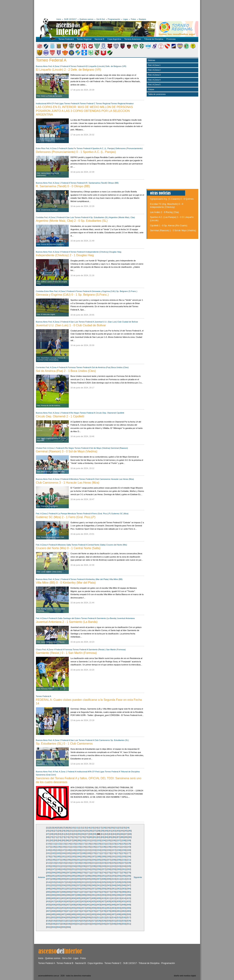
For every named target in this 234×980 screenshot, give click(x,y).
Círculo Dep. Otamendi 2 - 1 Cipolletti (60, 416)
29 (63, 831)
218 (78, 863)
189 (104, 856)
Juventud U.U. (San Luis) (106, 322)
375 (98, 892)
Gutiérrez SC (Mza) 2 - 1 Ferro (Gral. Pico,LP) (66, 517)
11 (77, 828)
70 (52, 837)
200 (74, 860)
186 (88, 856)
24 (128, 828)
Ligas (125, 19)
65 (118, 834)
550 (124, 924)
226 (119, 863)
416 (48, 901)
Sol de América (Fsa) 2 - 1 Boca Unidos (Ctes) (66, 371)
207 (109, 860)
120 (98, 844)
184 (78, 856)
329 (124, 882)
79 (87, 837)
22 (120, 828)
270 (84, 873)
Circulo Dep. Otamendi (106, 413)
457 (84, 908)
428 (109, 901)
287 (84, 876)
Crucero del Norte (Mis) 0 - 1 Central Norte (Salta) (68, 548)
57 (87, 834)
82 (99, 837)
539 (68, 924)
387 (74, 895)
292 (109, 876)
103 (98, 840)
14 (88, 828)
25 (48, 831)
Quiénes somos (86, 19)
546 (104, 924)
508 (84, 917)
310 (114, 879)
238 (94, 866)
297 (48, 879)
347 (129, 885)
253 (84, 869)
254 (88, 869)
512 (104, 917)
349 (53, 889)
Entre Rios (41, 148)
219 (84, 863)
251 (74, 869)
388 (78, 895)
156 (109, 850)
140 (114, 847)
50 (59, 834)
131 (68, 847)
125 (124, 844)
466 (129, 908)
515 (119, 917)
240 (104, 866)
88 (122, 837)
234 (74, 866)
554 (58, 927)
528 (98, 921)
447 (119, 905)
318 (68, 882)
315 (53, 882)
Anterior (42, 877)
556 (68, 927)
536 (53, 924)
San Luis (70, 217)
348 (48, 889)
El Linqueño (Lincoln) (95, 66)
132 (74, 847)
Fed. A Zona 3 (54, 66)
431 (124, 901)
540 (74, 924)
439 (78, 905)
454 (68, 908)
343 (109, 885)
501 (48, 917)
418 (58, 901)
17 (100, 828)
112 (58, 844)
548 (114, 924)
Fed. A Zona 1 (54, 183)
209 (119, 860)
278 (124, 873)
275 (109, 873)
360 (109, 889)
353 (74, 889)
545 (98, 924)
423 (84, 901)
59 (95, 834)
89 (126, 837)
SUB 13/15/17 (70, 19)
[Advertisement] (89, 8)
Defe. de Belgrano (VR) (116, 66)
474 (84, 911)
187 (94, 856)
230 (53, 866)
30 (67, 831)
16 (96, 828)
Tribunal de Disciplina (154, 39)
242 (114, 866)
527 (94, 921)
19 (108, 828)
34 (83, 831)
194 (129, 856)
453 (63, 908)
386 (68, 895)
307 (98, 879)
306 (94, 879)
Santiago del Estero (72, 618)
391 (94, 895)
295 (124, 876)
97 (71, 840)
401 (58, 898)
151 (84, 850)
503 (58, 917)
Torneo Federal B (65, 963)
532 (119, 921)
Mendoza (75, 479)
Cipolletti (120, 413)
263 (48, 873)
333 (58, 885)
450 (48, 908)
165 (68, 853)
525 (84, 921)
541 (78, 924)
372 (84, 892)
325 (104, 882)
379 (119, 892)
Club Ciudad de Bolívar (128, 322)
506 (74, 917)
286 (78, 876)
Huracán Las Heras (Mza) (122, 479)
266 (63, 873)
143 (129, 847)
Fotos (133, 19)
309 (109, 879)
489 (74, 914)
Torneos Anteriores (133, 39)
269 (78, 873)
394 (109, 895)
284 (68, 876)
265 (58, 873)
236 (84, 866)
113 (63, 844)
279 (129, 873)
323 (94, 882)
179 (53, 856)
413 (119, 898)
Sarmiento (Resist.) (97, 650)
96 (67, 840)
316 (58, 882)
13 (85, 828)
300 (63, 879)
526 (88, 921)
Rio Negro (75, 413)
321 (84, 882)
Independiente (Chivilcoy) (97, 252)
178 (48, 856)
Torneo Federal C (88, 103)
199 (68, 860)
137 (98, 847)
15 (92, 828)
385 (63, 895)
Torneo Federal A (66, 39)
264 (53, 873)
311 (119, 879)
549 (119, 924)
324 (98, 882)
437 (68, 905)
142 (124, 847)
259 (114, 869)
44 (122, 831)
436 (63, 905)
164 (63, 853)
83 (103, 837)
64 (114, 834)
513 (109, 917)
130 (63, 847)
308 (104, 879)
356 (88, 889)
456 (78, 908)
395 (114, 895)
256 (98, 869)
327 (114, 882)
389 (84, 895)
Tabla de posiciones (157, 94)
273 (98, 873)
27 (56, 831)
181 (63, 856)
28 (59, 831)
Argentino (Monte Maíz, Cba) (122, 217)
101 (88, 840)
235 (78, 866)
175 (119, 853)
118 (88, 844)
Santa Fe (72, 148)
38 (99, 831)
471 (68, 911)
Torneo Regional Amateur (122, 103)
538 (63, 924)
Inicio (59, 19)
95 (63, 840)
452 (58, 908)
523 (74, 921)
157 (114, 850)
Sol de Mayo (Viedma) (100, 448)
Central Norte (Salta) (96, 545)
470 (63, 911)
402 (63, 898)
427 (104, 901)
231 (58, 866)
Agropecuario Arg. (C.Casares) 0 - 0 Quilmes (172, 199)
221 (94, 863)
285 (74, 876)
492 (88, 914)
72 (59, 837)
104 (104, 840)
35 (87, 831)
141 (119, 847)
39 (103, 831)
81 (95, 837)
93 (56, 840)
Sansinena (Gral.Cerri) (46, 775)
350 (58, 889)
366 (53, 892)
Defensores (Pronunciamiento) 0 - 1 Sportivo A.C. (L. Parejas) (76, 152)
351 (63, 889)
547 (109, 924)
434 (53, 905)
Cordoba (40, 217)
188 (98, 856)
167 (78, 853)
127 (48, 847)
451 (53, 908)
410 (104, 898)
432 (129, 901)
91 (48, 840)
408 (94, 898)
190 (109, 856)
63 (110, 834)
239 (98, 866)
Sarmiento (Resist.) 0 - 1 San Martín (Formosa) (66, 653)
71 (56, 837)
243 (119, 866)
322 (88, 882)
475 (88, 911)
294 (119, 876)
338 (84, 885)
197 (58, 860)
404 (74, 898)
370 (74, 892)
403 (68, 898)
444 (104, 905)
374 (94, 892)
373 (88, 892)
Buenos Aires (42, 66)
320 (78, 882)
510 (94, 917)
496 (109, 914)
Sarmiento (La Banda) (107, 618)
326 (109, 882)
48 (52, 834)
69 (48, 837)
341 (98, 885)
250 (68, 869)
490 (78, 914)
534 (129, 921)
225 (114, 863)
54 (75, 834)
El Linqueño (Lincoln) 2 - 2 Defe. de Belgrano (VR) (69, 70)
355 (84, 889)
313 (129, 879)
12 (81, 828)
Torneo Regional (84, 39)
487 (63, 914)
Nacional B (99, 39)
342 (104, 885)
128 (53, 847)
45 (126, 831)
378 (114, 892)
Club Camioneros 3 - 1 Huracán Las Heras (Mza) (68, 483)
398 (129, 895)
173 (109, 853)
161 (48, 853)
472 (74, 911)
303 (78, 879)
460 (98, 908)
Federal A (65, 66)
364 (129, 889)
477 (98, 911)
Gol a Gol (67, 958)
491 (84, 914)
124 (119, 844)
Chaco (39, 650)
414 (124, 898)
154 (98, 850)
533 (124, 921)
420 (68, 901)
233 (68, 866)
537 (58, 924)
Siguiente (138, 877)
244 (124, 866)
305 (88, 879)
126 (129, 844)
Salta (69, 545)
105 (109, 840)
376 (104, 892)
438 (74, 905)
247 (53, 869)
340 (94, 885)
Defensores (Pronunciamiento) (129, 148)
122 (109, 844)
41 (110, 831)
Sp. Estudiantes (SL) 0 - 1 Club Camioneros (64, 744)
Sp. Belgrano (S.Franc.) (127, 291)
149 (74, 850)
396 (119, 895)
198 (63, 860)
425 (94, 901)
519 (53, 921)
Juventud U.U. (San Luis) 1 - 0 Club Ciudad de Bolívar (71, 325)
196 (53, 860)
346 (124, 885)
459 (94, 908)
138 (104, 847)
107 (119, 840)
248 (58, 869)
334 (63, 885)
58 (91, 834)
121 (104, 844)
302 (74, 879)
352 (68, 889)
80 (91, 837)
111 (53, 844)
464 (119, 908)
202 (84, 860)
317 (63, 882)
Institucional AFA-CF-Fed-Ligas (50, 103)
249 (63, 869)
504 (63, 917)
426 (98, 901)
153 (94, 850)
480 (114, 911)
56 (83, 834)
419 (63, 901)
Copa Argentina (114, 39)
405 (78, 898)
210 (124, 860)
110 (48, 844)
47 (48, 834)
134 (84, 847)
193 (124, 856)
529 (104, 921)
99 (79, 840)
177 (129, 853)
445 (109, 905)
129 (58, 847)
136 (94, 847)
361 (114, 889)
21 (116, 828)
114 (68, 844)
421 (74, 901)
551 (129, 924)
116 (78, 844)
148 (68, 850)
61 (103, 834)
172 (104, 853)
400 (53, 898)
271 (88, 873)
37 (95, 831)
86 (114, 837)
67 (126, 834)
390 (88, 895)
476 (94, 911)
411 (109, 898)
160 (129, 850)
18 (104, 828)
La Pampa (63, 514)
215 (63, 863)
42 (114, 831)
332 (53, 885)
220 (88, 863)
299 (58, 879)
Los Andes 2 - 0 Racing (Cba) (164, 212)
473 (78, 911)
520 (58, 921)
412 (114, 898)
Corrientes (41, 367)
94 (59, 840)
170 (94, 853)
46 (130, 831)
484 (48, 914)
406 (84, 898)
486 (58, 914)
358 (98, 889)
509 (88, 917)
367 (58, 892)
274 (104, 873)
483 (129, 911)
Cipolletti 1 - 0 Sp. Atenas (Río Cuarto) (169, 226)
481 (119, 911)
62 (106, 834)
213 (53, 863)
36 (91, 831)
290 (98, 876)
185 (84, 856)
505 (68, 917)
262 (129, 869)
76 (75, 837)
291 (104, 876)
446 (114, 905)
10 (73, 828)
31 (71, 831)
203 (88, 860)
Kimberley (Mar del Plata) (97, 579)
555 (63, 927)
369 (68, 892)
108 (124, 840)
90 (130, 837)
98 (75, 840)
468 (53, 911)
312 (124, 879)
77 (79, 837)
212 (48, 863)
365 (48, 892)
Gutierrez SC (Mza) (120, 514)
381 (129, 892)
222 (98, 863)
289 (94, 876)
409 (98, 898)
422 (78, 901)
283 (63, 876)
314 (48, 882)
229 (48, 866)
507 (78, 917)
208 (114, 860)
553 (53, 927)
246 (48, 869)
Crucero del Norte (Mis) (117, 545)
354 (78, 889)
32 (75, 831)
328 (119, 882)
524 (78, 921)
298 (53, 879)
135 (88, 847)
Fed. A (51, 772)
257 (104, 869)
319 (74, 882)
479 (109, 911)
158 (119, 850)
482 (124, 911)
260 (119, 869)
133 (78, 847)
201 (78, 860)
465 (124, 908)
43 (118, 831)
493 (94, 914)
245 (129, 866)
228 (129, 863)
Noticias (152, 60)
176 (124, 853)
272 (94, 873)
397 (124, 895)
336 (74, 885)
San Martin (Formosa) (116, 650)
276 (114, 873)
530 (109, 921)
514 (114, 917)
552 (48, 927)
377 (109, 892)
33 (79, 831)
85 (110, 837)
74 (67, 837)
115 (74, 844)
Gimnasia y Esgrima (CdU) (104, 291)
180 (58, 856)
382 (48, 895)
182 (68, 856)
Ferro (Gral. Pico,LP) (101, 514)
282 (58, 876)
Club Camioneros (103, 479)
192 (119, 856)
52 (67, 834)
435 (58, 905)
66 (122, 834)
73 (63, 837)
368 (63, 892)
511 (98, 917)
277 (119, 873)
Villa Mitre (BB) (116, 579)
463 (114, 908)
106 (114, 840)
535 (48, 924)
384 (58, 895)
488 (68, 914)
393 (104, 895)
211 (129, 860)
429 (114, 901)
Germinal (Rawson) (119, 448)
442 (94, 905)
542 (84, 924)
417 (53, 901)
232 (63, 866)
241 (109, 866)
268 (74, 873)
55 (79, 834)
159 (124, 850)
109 (129, 840)
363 (124, 889)
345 (119, 885)
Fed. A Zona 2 (50, 217)
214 (58, 863)
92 (52, 840)
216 (68, 863)
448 (124, 905)
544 (94, 924)
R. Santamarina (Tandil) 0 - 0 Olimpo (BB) (63, 186)
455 (74, 908)
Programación (114, 19)
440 (84, 905)
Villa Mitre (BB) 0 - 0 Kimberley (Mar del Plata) (66, 583)
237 (88, 866)
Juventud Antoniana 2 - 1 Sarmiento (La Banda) (67, 622)
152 (88, 850)
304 (84, 879)
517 (129, 917)
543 (88, 924)
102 (94, 840)
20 (112, 828)
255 (94, 869)
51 (63, 834)
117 (84, 844)
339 (88, 885)
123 (114, 844)
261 (124, 869)
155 (104, 850)
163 (58, 853)
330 (129, 882)
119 (94, 844)
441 (88, 905)
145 (53, 850)
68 (130, 834)
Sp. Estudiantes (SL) (99, 217)
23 (124, 828)
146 (58, 850)
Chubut (39, 448)
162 (53, 853)
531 (114, 921)
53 (71, 834)
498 (119, 914)
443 (98, 905)
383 (53, 895)
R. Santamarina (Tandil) (97, 183)
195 (48, 860)
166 (74, 853)
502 (53, 917)
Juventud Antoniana (126, 618)
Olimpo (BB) (113, 183)
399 (48, 898)
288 (88, 876)
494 (98, 914)
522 (68, 921)
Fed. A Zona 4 (52, 367)
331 (48, 885)
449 (129, 905)
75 (71, 837)
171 (98, 853)
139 (109, 847)
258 (109, 869)
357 (94, 889)
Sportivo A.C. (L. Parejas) (104, 148)
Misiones (62, 545)
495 (104, 914)
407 (88, 898)
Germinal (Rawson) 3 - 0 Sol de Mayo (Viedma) (67, 451)
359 (104, 889)
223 (104, 863)
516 (124, 917)
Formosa (72, 367)
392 (98, 895)
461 (104, 908)
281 (53, 876)
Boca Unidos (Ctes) (120, 367)
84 (106, 837)
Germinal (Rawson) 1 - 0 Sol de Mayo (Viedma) (173, 230)
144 (48, 850)
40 (106, 831)
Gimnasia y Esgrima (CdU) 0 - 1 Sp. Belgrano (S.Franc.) (72, 295)
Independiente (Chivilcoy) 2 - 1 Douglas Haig (65, 255)
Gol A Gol (100, 19)
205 (98, 860)
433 (48, 905)
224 (109, 863)
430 (119, 901)
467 (48, 911)
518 (48, 921)
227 (124, 863)
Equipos (142, 19)
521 (63, 921)
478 (104, 911)
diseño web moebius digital (185, 976)
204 (94, 860)
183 (74, 856)
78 (83, 837)
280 (48, 876)
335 (68, 885)
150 (78, 850)
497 (114, 914)
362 (119, 889)
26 (52, 831)
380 (124, 892)
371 (78, 892)
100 (84, 840)
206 (104, 860)
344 (114, 885)
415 (129, 898)
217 (74, 863)
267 (68, 873)
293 (114, 876)
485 (53, 914)
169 (88, 853)
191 (114, 856)
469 (58, 911)
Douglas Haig (115, 252)
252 (78, 869)
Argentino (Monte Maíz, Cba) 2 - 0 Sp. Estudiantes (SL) (72, 221)
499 (124, 914)
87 (118, 837)
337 (78, 885)
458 (88, 908)
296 (129, 876)
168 (84, 853)
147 (63, 850)
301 (68, 879)
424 (88, 901)
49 (56, 834)
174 (114, 853)
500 (129, 914)
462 (109, 908)
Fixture (151, 89)
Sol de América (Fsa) (101, 367)
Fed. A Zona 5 (154, 84)
